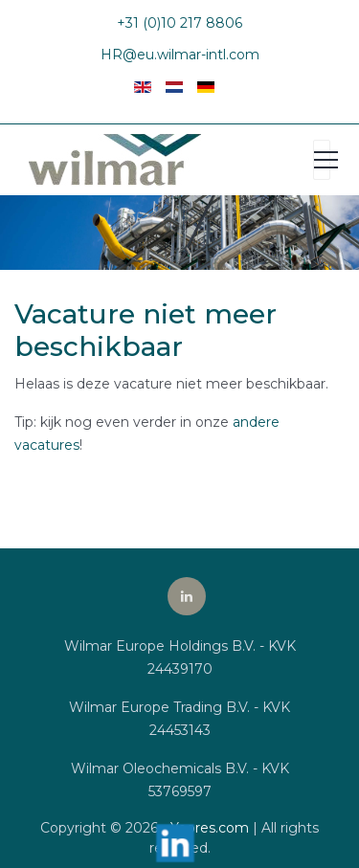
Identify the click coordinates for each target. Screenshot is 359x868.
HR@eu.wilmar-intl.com (180, 55)
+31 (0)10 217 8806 (179, 23)
